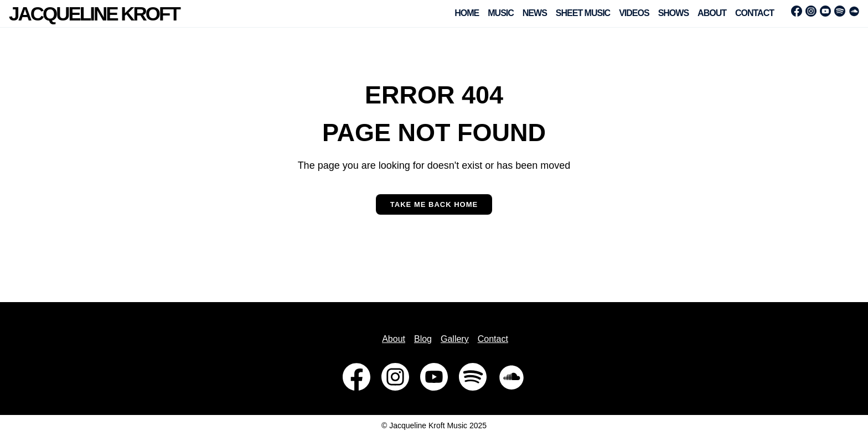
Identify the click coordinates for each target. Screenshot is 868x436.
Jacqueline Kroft (94, 14)
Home (467, 13)
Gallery (455, 339)
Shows (673, 13)
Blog (423, 339)
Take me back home (434, 204)
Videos (634, 13)
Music (501, 13)
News (535, 13)
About (712, 13)
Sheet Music (583, 13)
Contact (755, 13)
